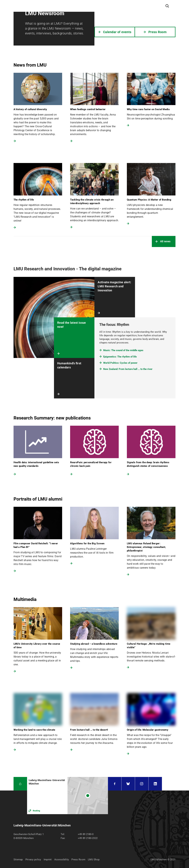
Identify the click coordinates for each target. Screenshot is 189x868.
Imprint (48, 860)
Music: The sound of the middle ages (123, 350)
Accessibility (62, 860)
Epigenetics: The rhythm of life (120, 357)
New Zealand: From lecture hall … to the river (128, 369)
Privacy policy (33, 860)
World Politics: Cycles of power (120, 363)
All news (165, 241)
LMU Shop (94, 860)
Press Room (78, 860)
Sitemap (18, 860)
